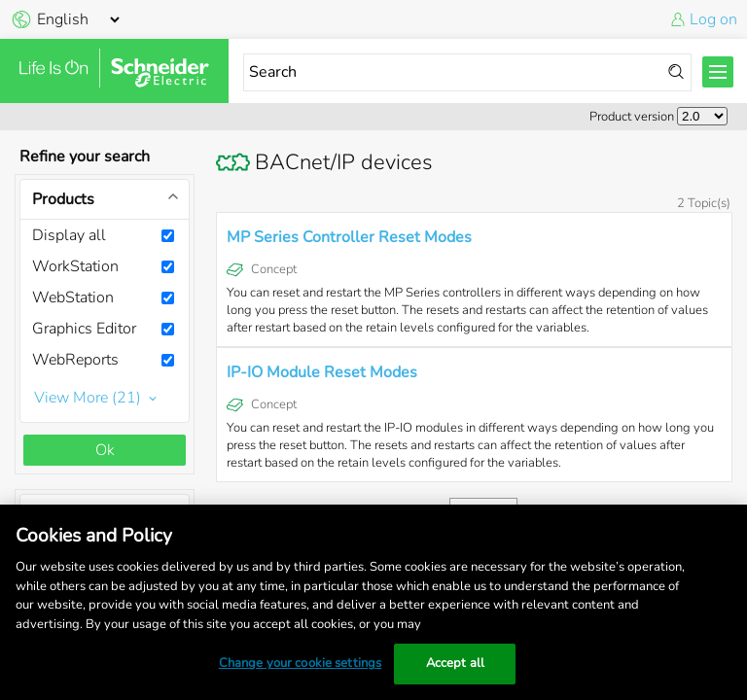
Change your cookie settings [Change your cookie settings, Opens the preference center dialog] (301, 663)
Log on (713, 19)
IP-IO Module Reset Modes (322, 372)
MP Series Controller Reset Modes (349, 237)
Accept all (455, 663)
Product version (632, 117)
